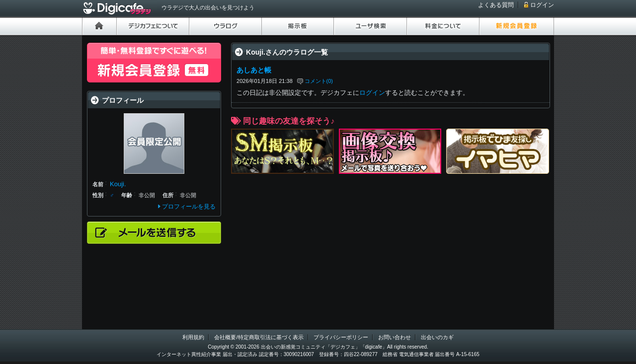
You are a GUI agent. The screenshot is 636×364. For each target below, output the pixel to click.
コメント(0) (319, 81)
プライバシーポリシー (341, 337)
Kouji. (118, 184)
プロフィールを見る (189, 207)
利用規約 (193, 337)
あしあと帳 (254, 70)
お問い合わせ (395, 337)
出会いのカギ (437, 337)
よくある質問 (496, 5)
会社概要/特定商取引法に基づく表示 (259, 337)
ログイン (542, 5)
